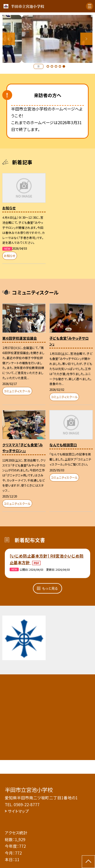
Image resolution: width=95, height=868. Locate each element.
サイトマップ (18, 811)
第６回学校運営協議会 (20, 338)
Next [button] (87, 39)
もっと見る (50, 588)
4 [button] (60, 66)
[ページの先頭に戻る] (88, 862)
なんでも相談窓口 (63, 445)
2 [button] (52, 66)
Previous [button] (9, 39)
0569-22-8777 (27, 804)
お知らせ (9, 208)
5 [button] (64, 66)
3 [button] (56, 66)
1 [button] (48, 66)
